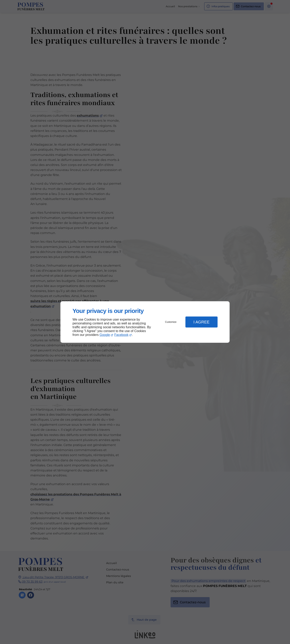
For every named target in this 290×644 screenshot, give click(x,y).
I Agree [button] (201, 322)
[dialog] (145, 322)
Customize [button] (171, 322)
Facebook (121, 335)
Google (105, 335)
